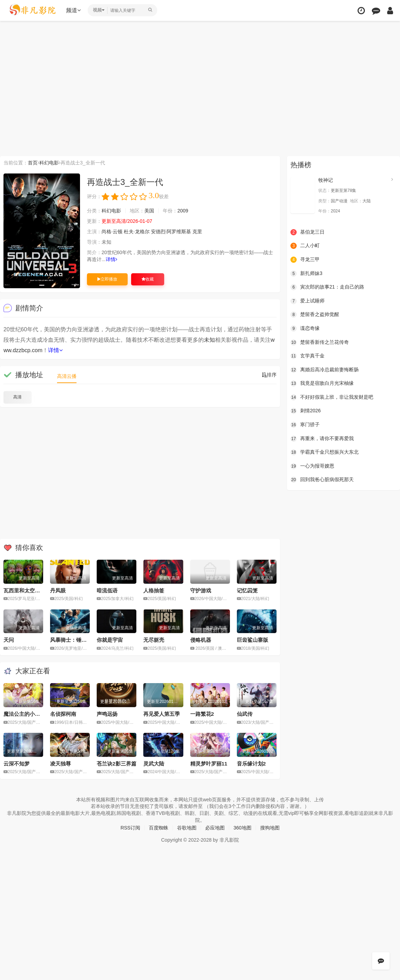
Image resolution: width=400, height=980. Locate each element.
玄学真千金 (307, 356)
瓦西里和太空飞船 (24, 590)
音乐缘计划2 (251, 764)
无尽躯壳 (154, 640)
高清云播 (67, 376)
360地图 (242, 828)
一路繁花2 (202, 714)
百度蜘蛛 (159, 828)
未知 (209, 340)
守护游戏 (201, 590)
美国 (149, 211)
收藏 (148, 279)
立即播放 (107, 279)
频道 (73, 10)
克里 (197, 232)
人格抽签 (154, 590)
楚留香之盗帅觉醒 (315, 315)
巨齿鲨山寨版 (253, 640)
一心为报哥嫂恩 (312, 466)
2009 (183, 211)
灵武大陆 (154, 764)
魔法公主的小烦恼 (24, 714)
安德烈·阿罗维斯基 (171, 232)
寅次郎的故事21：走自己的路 (327, 287)
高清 (17, 397)
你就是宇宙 (110, 640)
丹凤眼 (58, 590)
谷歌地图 (187, 828)
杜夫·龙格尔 (137, 232)
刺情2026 (306, 411)
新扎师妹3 (306, 274)
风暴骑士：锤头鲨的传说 (79, 640)
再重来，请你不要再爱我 (322, 439)
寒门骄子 (305, 425)
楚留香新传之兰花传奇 (320, 342)
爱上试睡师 (307, 301)
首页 (33, 163)
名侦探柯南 (63, 714)
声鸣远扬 (107, 714)
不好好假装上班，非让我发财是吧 (332, 397)
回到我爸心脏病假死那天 (322, 480)
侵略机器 (201, 640)
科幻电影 (49, 163)
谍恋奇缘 (305, 329)
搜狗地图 (270, 828)
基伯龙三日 (307, 232)
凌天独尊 (61, 764)
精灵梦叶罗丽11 (209, 764)
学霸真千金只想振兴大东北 (325, 452)
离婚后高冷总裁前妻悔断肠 (325, 370)
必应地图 (215, 828)
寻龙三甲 (305, 260)
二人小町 (305, 246)
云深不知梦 (17, 764)
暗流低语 (107, 590)
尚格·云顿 (112, 232)
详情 (111, 259)
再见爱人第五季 (162, 714)
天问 (9, 640)
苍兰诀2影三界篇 (116, 764)
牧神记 (326, 180)
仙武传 (245, 714)
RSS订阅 (130, 828)
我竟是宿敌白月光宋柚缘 (322, 383)
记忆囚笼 (247, 590)
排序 (269, 375)
